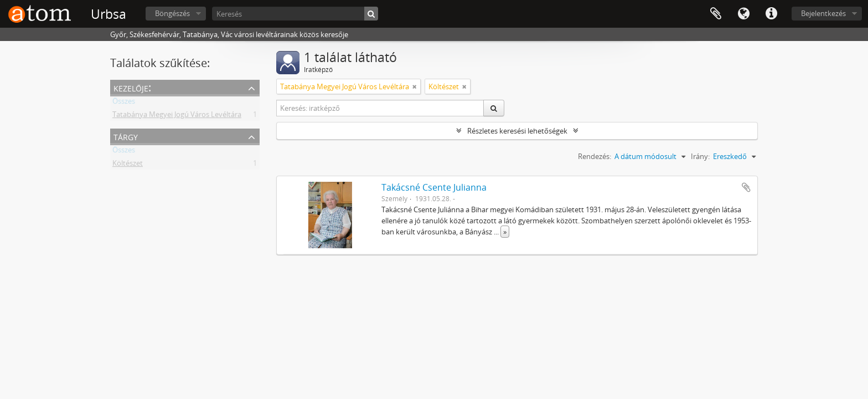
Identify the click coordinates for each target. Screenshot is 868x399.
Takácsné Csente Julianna (434, 187)
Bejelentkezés (823, 13)
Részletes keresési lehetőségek (517, 131)
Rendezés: (595, 156)
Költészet (128, 165)
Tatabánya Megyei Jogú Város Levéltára (177, 116)
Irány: (700, 156)
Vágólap (716, 14)
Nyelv (743, 14)
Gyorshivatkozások (771, 14)
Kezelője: (132, 87)
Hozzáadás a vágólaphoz (746, 187)
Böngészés (172, 13)
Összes (124, 103)
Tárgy (126, 136)
